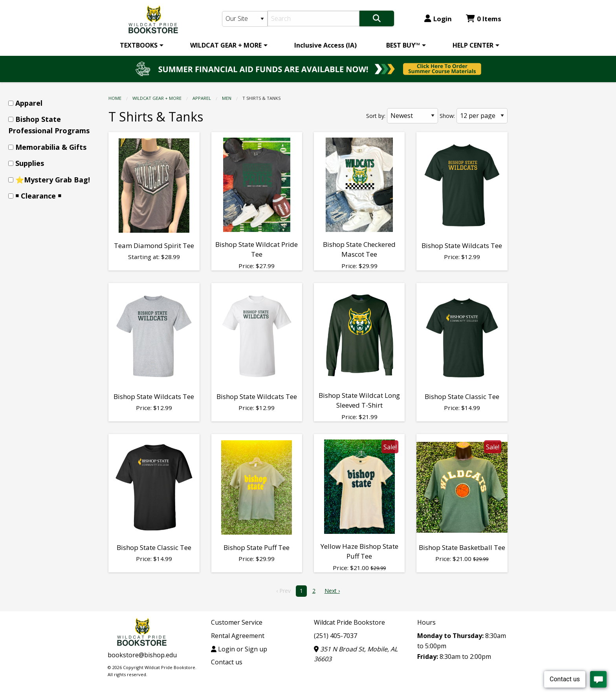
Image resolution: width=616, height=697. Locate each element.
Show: (447, 116)
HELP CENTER (473, 45)
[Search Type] (245, 19)
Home (115, 98)
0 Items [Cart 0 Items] (484, 19)
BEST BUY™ (403, 45)
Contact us (227, 662)
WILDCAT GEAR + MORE (226, 45)
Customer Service (237, 622)
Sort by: (376, 116)
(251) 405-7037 (335, 636)
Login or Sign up (239, 649)
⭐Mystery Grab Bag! (53, 180)
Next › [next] (332, 591)
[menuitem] (140, 45)
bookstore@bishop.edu (142, 655)
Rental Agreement (238, 636)
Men (227, 98)
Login (438, 19)
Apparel (202, 98)
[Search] (314, 18)
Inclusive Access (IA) (325, 45)
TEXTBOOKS (139, 45)
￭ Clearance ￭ (38, 196)
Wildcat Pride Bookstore (349, 622)
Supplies (30, 163)
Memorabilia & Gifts (51, 147)
